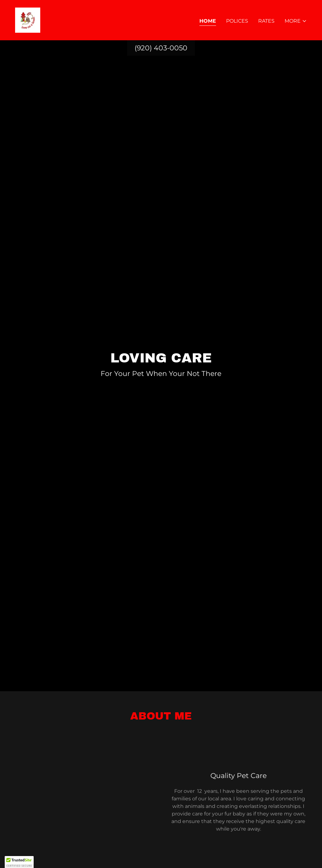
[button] (296, 21)
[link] (28, 20)
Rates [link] (266, 21)
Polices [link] (237, 21)
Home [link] (208, 21)
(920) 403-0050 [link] (161, 48)
